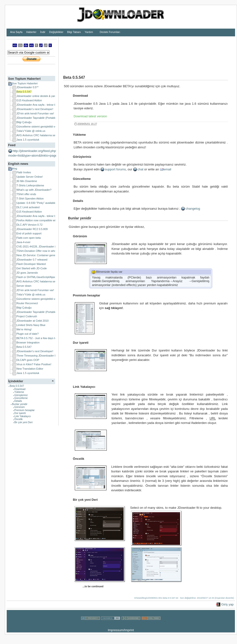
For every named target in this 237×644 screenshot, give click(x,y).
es (32, 45)
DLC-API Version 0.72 (30, 225)
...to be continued (93, 586)
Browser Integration (28, 342)
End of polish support (29, 233)
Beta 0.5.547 (24, 92)
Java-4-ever (23, 242)
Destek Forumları (110, 32)
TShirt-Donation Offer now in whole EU (39, 251)
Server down (24, 286)
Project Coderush (27, 316)
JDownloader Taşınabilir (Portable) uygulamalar (44, 118)
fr (37, 45)
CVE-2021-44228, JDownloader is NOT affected (45, 246)
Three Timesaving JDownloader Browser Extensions (47, 356)
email (167, 169)
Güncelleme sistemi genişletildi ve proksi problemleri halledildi (53, 127)
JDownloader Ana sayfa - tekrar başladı (40, 105)
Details (18, 401)
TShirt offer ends (26, 194)
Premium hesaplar (24, 410)
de (26, 45)
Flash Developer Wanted (31, 264)
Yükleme (19, 392)
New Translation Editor (30, 369)
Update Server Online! (30, 177)
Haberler (31, 32)
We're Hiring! (24, 329)
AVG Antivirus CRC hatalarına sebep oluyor (42, 135)
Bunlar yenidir (20, 404)
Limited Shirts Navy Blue (31, 325)
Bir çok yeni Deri (23, 422)
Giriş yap (227, 604)
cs (20, 45)
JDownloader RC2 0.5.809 (32, 229)
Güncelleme (21, 398)
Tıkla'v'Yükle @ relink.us (31, 131)
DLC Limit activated (28, 207)
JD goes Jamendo (27, 273)
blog (15, 168)
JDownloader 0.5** (27, 87)
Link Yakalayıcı (23, 416)
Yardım (89, 32)
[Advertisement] (75, 52)
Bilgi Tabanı (74, 32)
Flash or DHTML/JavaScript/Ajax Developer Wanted (47, 277)
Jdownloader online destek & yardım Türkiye (43, 96)
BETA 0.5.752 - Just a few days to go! (39, 338)
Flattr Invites (24, 172)
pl (41, 45)
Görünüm (19, 407)
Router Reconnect (27, 303)
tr (50, 45)
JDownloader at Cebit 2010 (33, 321)
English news (18, 164)
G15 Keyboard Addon (29, 100)
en (15, 45)
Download (20, 389)
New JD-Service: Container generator (39, 255)
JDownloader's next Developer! (35, 109)
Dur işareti (20, 413)
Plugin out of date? (28, 334)
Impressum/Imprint (121, 630)
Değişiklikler (56, 32)
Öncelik (19, 419)
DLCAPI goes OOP (28, 360)
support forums (115, 169)
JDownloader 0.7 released (32, 260)
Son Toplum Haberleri (24, 79)
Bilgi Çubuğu (24, 122)
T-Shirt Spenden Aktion (30, 199)
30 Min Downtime (27, 181)
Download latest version (90, 116)
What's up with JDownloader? (34, 190)
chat (141, 169)
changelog (193, 209)
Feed (12, 145)
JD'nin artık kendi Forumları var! (35, 113)
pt (46, 45)
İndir (43, 32)
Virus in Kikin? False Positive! (34, 364)
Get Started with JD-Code (32, 268)
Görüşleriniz (21, 395)
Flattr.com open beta (29, 238)
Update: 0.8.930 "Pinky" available (36, 203)
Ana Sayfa (16, 32)
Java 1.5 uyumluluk (28, 140)
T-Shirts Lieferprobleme (30, 185)
